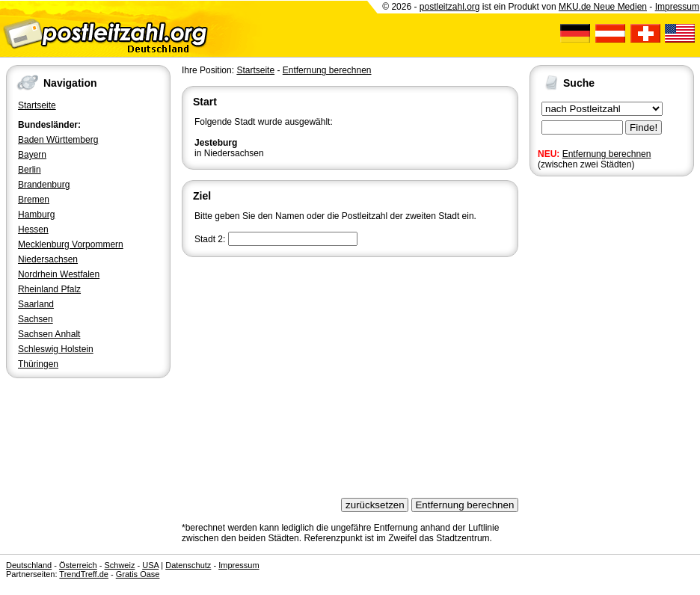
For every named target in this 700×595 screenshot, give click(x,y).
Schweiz (119, 565)
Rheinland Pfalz (49, 289)
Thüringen (38, 364)
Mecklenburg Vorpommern (71, 244)
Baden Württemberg (58, 140)
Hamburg (36, 215)
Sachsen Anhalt (49, 334)
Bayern (32, 155)
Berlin (30, 170)
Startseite (37, 105)
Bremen (34, 200)
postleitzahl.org (450, 7)
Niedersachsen (48, 259)
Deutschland (29, 565)
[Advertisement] (350, 372)
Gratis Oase (138, 574)
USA (150, 565)
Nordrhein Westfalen (59, 274)
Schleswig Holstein (56, 349)
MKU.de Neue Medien (603, 7)
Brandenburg (44, 185)
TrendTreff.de (84, 574)
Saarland (36, 304)
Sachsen (36, 319)
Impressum (677, 7)
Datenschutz (188, 565)
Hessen (33, 229)
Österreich (78, 565)
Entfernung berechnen (607, 154)
